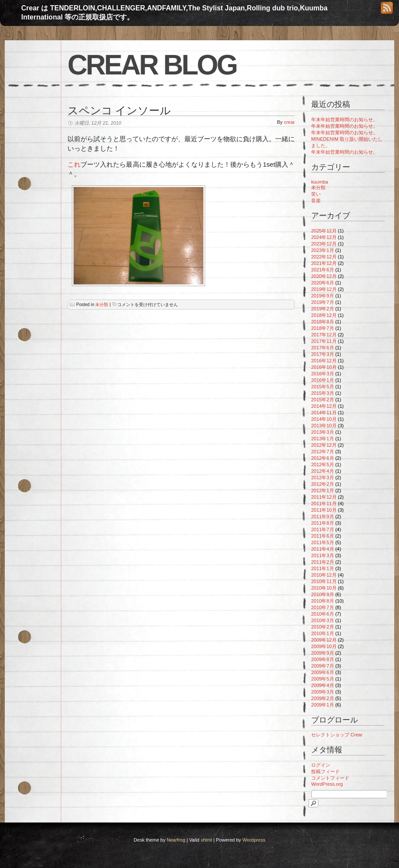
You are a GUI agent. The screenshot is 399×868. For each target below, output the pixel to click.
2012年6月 (323, 458)
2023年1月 (323, 250)
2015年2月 (323, 400)
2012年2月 (323, 484)
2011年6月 (323, 536)
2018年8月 (323, 322)
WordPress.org (327, 784)
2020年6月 (323, 283)
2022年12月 (324, 257)
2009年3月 (323, 692)
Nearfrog (176, 840)
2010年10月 (324, 588)
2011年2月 (323, 562)
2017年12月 (324, 335)
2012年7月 (323, 452)
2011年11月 (324, 503)
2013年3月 (323, 432)
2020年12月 (324, 276)
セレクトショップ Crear (337, 735)
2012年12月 (324, 445)
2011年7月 (323, 529)
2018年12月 (324, 315)
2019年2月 (323, 309)
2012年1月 (323, 490)
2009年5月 (323, 679)
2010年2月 (323, 627)
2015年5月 (323, 387)
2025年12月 (324, 231)
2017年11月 (324, 341)
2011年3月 (323, 555)
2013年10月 (324, 426)
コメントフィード (330, 778)
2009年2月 (323, 698)
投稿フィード (325, 771)
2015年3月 (323, 393)
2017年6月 (323, 348)
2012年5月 (323, 465)
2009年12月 (324, 640)
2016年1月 (323, 380)
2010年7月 (323, 607)
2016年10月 (324, 367)
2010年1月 (323, 633)
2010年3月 (323, 620)
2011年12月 (324, 497)
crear (289, 122)
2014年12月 (324, 406)
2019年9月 (323, 296)
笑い (316, 194)
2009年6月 (323, 672)
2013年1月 (323, 439)
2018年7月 (323, 328)
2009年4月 (323, 685)
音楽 (316, 200)
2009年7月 (323, 666)
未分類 (102, 305)
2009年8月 (323, 659)
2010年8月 (323, 601)
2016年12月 (324, 361)
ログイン (321, 765)
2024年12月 (324, 237)
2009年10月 (324, 646)
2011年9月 (323, 516)
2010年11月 (324, 581)
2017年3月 (323, 354)
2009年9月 (323, 653)
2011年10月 (324, 510)
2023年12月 (324, 244)
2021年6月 (323, 270)
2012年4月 (323, 471)
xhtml (206, 840)
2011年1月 (323, 568)
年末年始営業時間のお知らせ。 (344, 119)
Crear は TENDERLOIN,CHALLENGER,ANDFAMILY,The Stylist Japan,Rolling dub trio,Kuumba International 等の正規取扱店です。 (174, 13)
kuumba (320, 182)
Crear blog (152, 65)
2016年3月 (323, 374)
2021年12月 (324, 263)
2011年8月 (323, 523)
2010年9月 (323, 594)
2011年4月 (323, 549)
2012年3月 (323, 478)
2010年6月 (323, 614)
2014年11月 (324, 413)
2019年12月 (324, 289)
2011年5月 (323, 542)
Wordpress (254, 840)
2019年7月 (323, 302)
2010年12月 (324, 575)
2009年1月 (323, 705)
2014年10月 (324, 419)
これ (74, 164)
